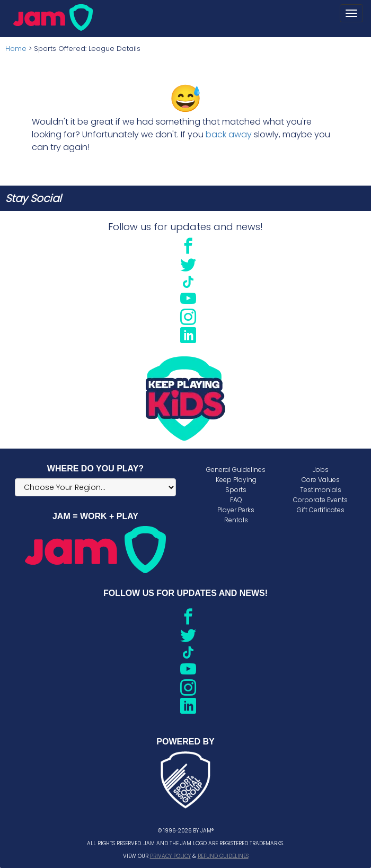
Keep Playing (236, 480)
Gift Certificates (321, 510)
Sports (236, 490)
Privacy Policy (170, 856)
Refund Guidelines (223, 856)
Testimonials (321, 490)
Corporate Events (320, 500)
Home (16, 49)
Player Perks (236, 510)
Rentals (236, 520)
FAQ (236, 500)
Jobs (321, 470)
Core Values (321, 480)
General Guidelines (236, 470)
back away (229, 134)
